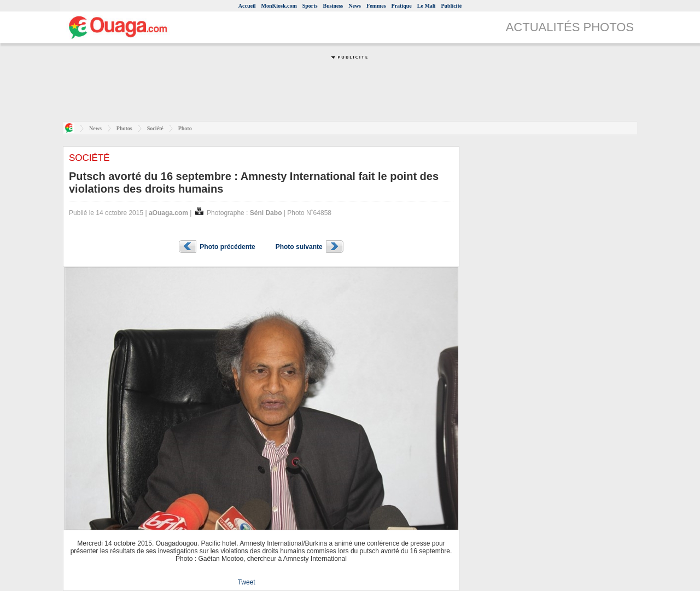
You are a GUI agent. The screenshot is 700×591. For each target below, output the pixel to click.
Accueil (247, 6)
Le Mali (427, 6)
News (355, 6)
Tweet (247, 582)
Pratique (402, 6)
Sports (310, 6)
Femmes (376, 6)
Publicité (451, 6)
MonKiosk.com (279, 6)
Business (333, 6)
